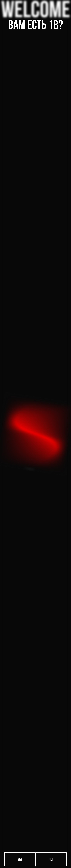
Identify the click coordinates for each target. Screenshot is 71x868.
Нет (51, 859)
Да (20, 859)
